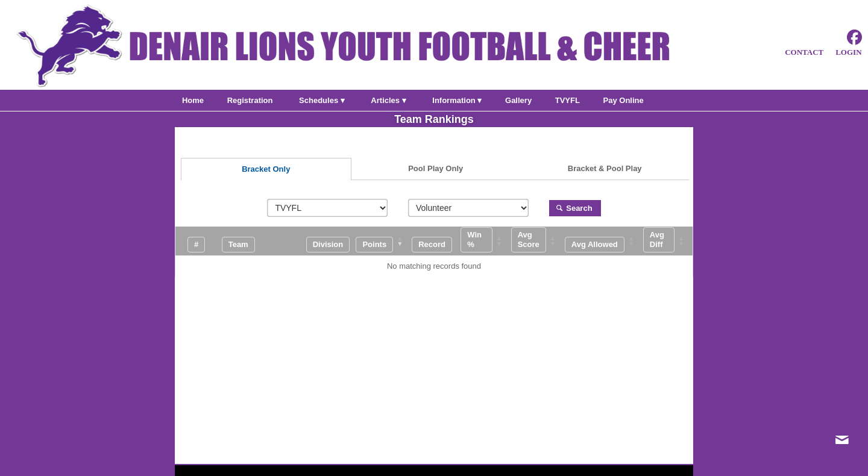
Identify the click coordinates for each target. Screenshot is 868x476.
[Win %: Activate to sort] (485, 241)
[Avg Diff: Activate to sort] (667, 241)
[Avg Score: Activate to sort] (537, 241)
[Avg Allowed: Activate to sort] (603, 241)
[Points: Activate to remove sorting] (383, 241)
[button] (374, 244)
